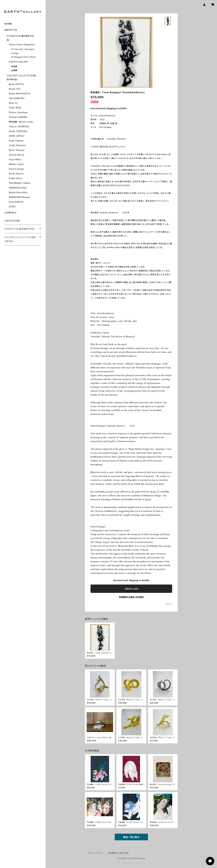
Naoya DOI (15, 89)
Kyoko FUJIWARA (18, 131)
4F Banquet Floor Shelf (23, 57)
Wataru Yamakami (18, 112)
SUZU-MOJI (15, 108)
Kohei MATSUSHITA (20, 94)
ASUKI (12, 207)
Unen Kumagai (16, 169)
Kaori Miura (15, 160)
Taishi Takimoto (17, 145)
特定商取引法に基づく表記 (118, 853)
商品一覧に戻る (131, 837)
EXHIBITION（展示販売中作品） (20, 229)
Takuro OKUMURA (19, 127)
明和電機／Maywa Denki (21, 122)
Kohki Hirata (16, 178)
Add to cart (131, 589)
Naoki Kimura (16, 174)
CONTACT (11, 213)
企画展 (14, 70)
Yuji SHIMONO (17, 98)
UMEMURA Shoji (18, 188)
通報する (169, 604)
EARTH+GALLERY (18, 62)
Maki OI (13, 103)
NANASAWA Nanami (19, 197)
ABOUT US (11, 30)
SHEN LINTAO (17, 136)
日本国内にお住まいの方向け (131, 597)
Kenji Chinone (16, 141)
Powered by (131, 863)
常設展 (14, 66)
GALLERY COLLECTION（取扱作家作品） (20, 239)
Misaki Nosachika (18, 192)
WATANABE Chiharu (20, 183)
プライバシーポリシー (95, 853)
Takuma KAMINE (18, 117)
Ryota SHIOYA (16, 84)
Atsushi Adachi (16, 155)
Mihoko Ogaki (16, 164)
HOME (8, 24)
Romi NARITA (16, 202)
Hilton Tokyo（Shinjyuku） (22, 45)
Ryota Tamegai (17, 150)
